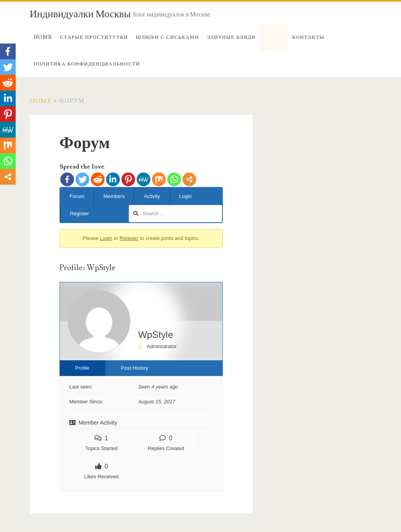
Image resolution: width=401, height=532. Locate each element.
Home (43, 37)
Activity (152, 196)
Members (114, 196)
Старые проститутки (94, 37)
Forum (77, 196)
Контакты (308, 37)
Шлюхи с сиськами (168, 37)
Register (79, 213)
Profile (82, 368)
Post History (135, 368)
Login (186, 196)
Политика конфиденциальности (87, 64)
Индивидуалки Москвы (80, 14)
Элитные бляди (231, 37)
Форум (274, 37)
